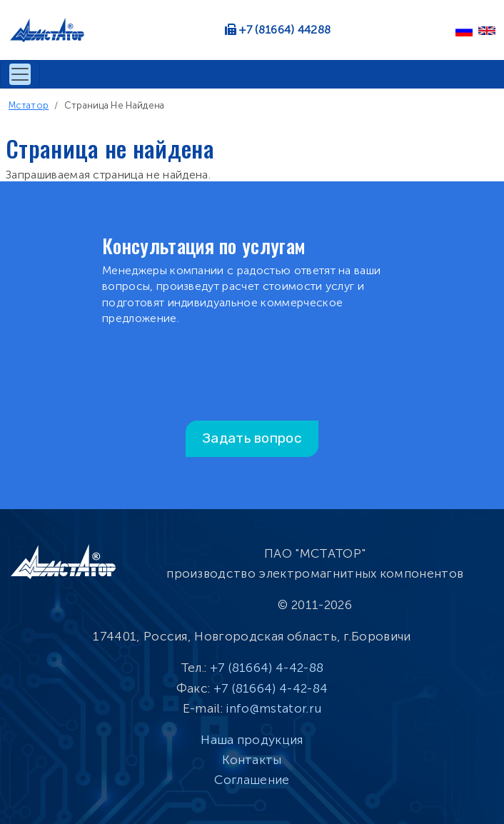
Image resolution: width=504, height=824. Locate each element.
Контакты (252, 760)
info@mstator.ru (273, 708)
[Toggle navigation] (20, 74)
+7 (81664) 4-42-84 (271, 688)
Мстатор (29, 105)
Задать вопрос (252, 438)
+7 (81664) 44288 (285, 30)
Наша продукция (252, 740)
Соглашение (252, 780)
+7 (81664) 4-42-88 (267, 668)
